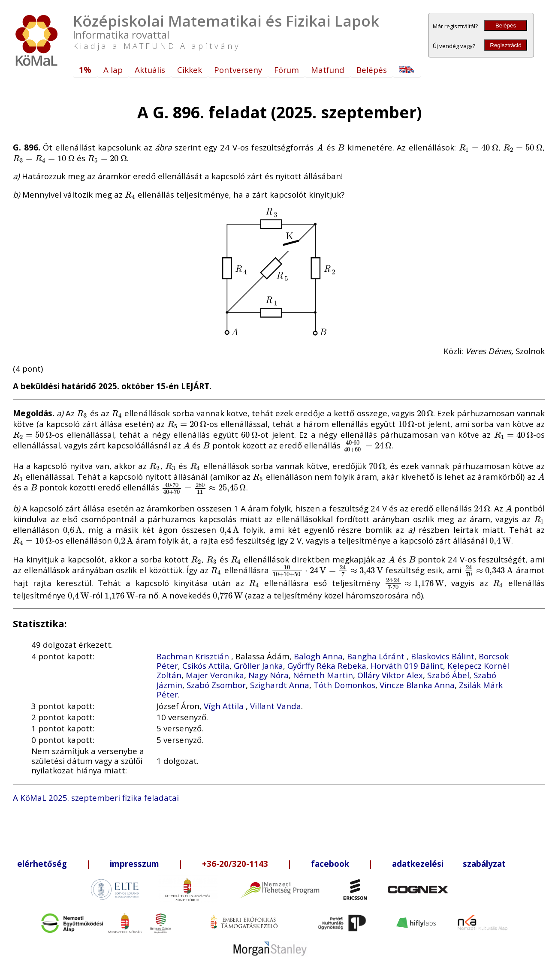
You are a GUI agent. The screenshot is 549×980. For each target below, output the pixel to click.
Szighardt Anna (280, 685)
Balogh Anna (318, 656)
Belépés (506, 26)
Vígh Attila (225, 706)
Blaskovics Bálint (443, 656)
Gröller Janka (258, 666)
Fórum (287, 70)
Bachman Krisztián (194, 656)
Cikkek (190, 70)
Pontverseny (238, 70)
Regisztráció (505, 45)
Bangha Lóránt (377, 656)
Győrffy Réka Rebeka (327, 666)
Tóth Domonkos (344, 685)
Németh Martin (323, 675)
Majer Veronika (215, 675)
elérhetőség (42, 864)
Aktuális (150, 70)
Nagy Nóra (268, 675)
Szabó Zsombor (216, 685)
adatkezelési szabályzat (449, 864)
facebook (330, 864)
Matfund (328, 70)
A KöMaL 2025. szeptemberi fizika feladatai (96, 798)
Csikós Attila (206, 666)
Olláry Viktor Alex (390, 675)
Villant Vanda (276, 706)
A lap (113, 70)
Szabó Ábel (448, 675)
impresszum (134, 864)
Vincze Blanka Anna (417, 685)
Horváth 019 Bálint (407, 666)
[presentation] (320, 147)
